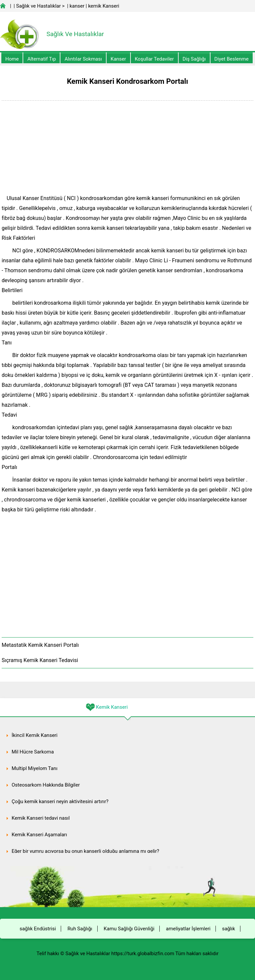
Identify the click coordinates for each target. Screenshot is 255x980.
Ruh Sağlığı (80, 929)
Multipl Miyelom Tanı (35, 768)
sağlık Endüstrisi (38, 929)
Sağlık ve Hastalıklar (39, 6)
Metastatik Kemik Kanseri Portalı (40, 645)
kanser (77, 6)
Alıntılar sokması (83, 59)
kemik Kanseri (104, 6)
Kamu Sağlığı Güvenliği (129, 929)
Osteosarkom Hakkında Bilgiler (46, 785)
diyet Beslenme (232, 59)
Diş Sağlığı (194, 59)
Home (12, 59)
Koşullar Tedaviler (154, 59)
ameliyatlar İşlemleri (188, 929)
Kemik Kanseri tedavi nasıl (41, 818)
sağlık (229, 929)
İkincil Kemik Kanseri (35, 735)
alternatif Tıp (42, 59)
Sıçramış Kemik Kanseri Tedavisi (40, 660)
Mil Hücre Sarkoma (33, 752)
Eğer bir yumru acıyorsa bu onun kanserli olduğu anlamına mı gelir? (85, 851)
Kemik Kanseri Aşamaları (39, 835)
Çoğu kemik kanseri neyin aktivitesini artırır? (60, 801)
